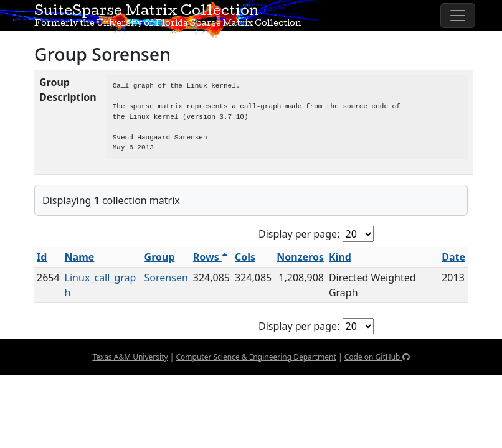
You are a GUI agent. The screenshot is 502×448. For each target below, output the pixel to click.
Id (42, 257)
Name (80, 257)
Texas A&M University (130, 357)
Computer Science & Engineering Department (256, 357)
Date (453, 257)
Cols (245, 257)
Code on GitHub (377, 357)
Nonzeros (300, 257)
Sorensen (166, 278)
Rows (211, 257)
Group (160, 257)
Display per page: (299, 234)
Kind (340, 257)
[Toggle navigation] (458, 16)
